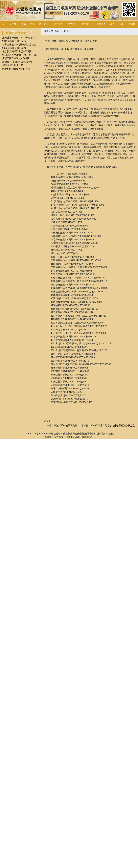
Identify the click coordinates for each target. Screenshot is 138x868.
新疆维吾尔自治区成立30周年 (17, 62)
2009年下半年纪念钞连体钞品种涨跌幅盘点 (113, 425)
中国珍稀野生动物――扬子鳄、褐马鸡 (21, 55)
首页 (57, 31)
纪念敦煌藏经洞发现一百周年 (17, 51)
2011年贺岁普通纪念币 (14, 41)
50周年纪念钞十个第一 (14, 65)
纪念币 (68, 31)
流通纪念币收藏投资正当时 (16, 69)
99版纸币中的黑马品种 (65, 425)
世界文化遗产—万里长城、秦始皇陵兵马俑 (24, 45)
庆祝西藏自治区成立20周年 (16, 58)
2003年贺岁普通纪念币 (14, 48)
